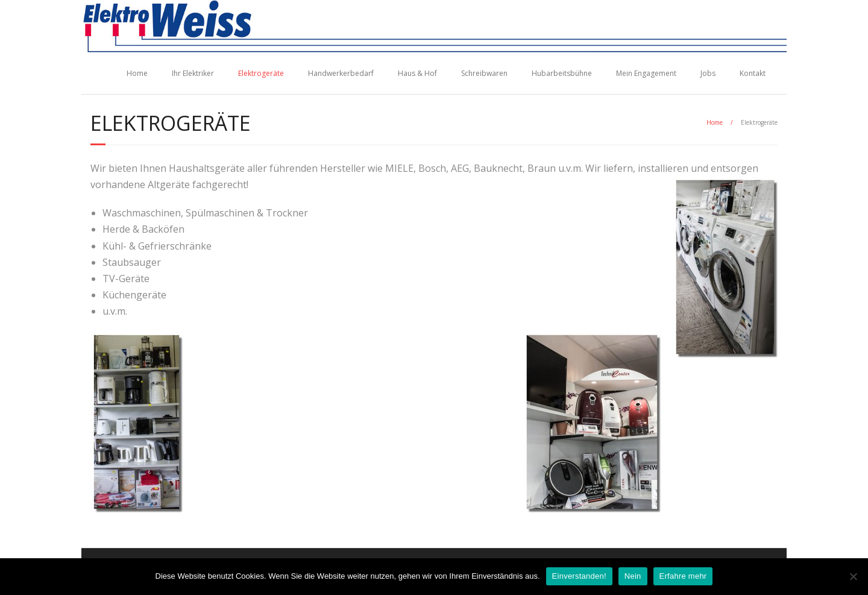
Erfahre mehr (683, 576)
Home (137, 73)
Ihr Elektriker (193, 73)
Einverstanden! (579, 576)
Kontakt (753, 73)
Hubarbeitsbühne (562, 73)
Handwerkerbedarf (341, 73)
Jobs (708, 73)
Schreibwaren (484, 73)
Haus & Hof (417, 73)
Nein (633, 576)
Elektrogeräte (261, 73)
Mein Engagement (646, 73)
